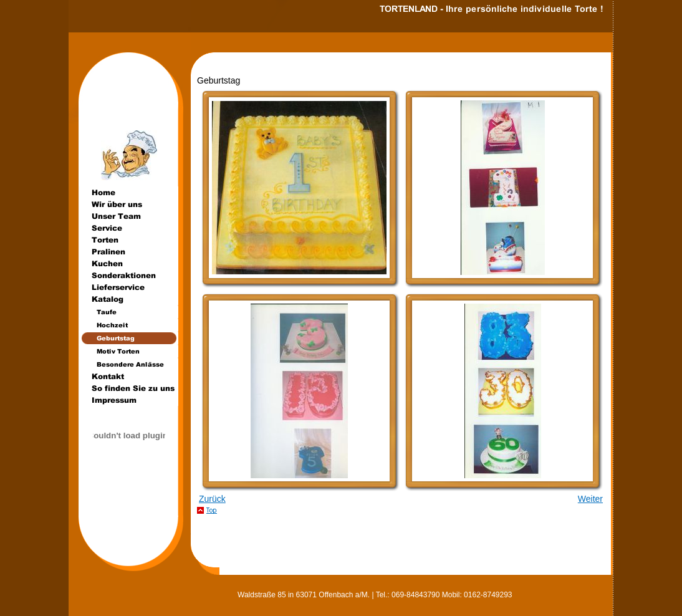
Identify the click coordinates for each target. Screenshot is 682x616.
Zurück (212, 499)
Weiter (590, 499)
